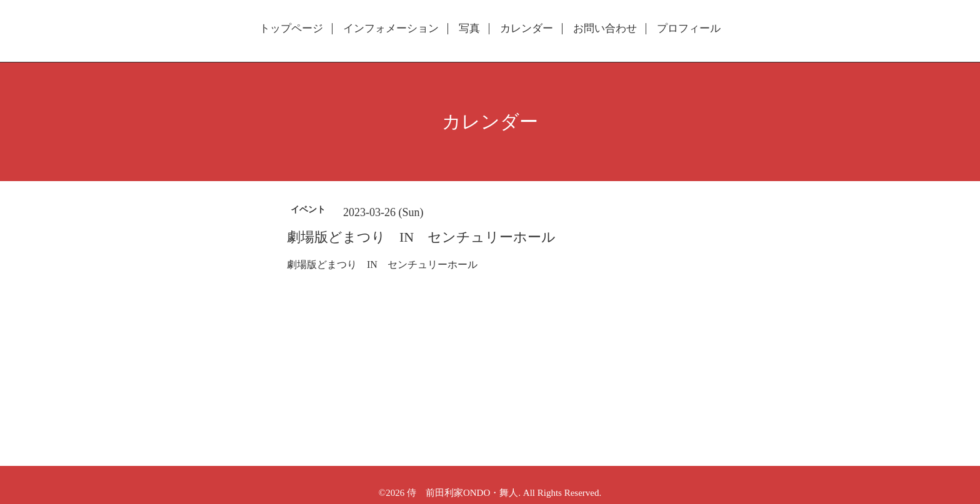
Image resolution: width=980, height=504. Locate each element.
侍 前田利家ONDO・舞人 (462, 493)
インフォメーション (391, 29)
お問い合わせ (605, 29)
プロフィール (689, 29)
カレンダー (527, 29)
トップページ (291, 29)
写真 (469, 29)
